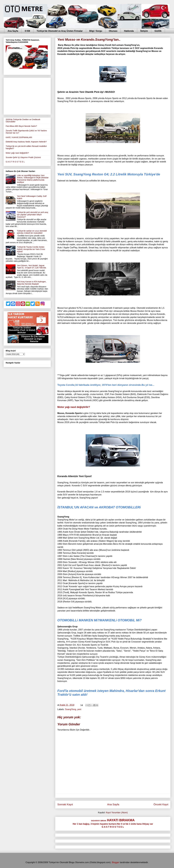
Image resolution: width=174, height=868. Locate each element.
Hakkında (129, 31)
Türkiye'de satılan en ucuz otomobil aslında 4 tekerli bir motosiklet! (32, 232)
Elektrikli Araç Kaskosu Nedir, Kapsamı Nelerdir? (26, 142)
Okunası (113, 31)
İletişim (144, 31)
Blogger (115, 862)
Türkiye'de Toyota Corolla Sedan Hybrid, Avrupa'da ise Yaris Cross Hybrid (31, 249)
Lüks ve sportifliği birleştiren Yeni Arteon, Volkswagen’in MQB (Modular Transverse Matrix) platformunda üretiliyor (33, 179)
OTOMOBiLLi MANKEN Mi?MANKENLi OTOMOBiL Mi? (100, 620)
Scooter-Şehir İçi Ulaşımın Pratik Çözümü (23, 157)
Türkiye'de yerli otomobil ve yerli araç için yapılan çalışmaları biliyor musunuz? (33, 215)
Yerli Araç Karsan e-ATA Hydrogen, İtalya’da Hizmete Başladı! (32, 283)
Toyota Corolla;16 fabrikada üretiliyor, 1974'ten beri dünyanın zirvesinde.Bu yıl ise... (106, 385)
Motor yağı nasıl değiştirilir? (74, 407)
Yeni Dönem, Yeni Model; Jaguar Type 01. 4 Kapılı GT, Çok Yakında (32, 267)
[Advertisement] (27, 96)
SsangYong (70, 709)
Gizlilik (158, 31)
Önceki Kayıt (161, 804)
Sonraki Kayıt (65, 804)
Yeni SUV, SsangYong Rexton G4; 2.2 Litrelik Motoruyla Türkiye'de (109, 174)
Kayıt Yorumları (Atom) (117, 813)
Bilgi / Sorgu (96, 31)
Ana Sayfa (13, 31)
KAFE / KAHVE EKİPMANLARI (19, 137)
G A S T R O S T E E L (15, 162)
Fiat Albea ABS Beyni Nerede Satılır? (21, 126)
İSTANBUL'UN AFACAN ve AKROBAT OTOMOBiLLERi (99, 507)
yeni (79, 709)
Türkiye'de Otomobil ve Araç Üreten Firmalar (60, 31)
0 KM (27, 31)
